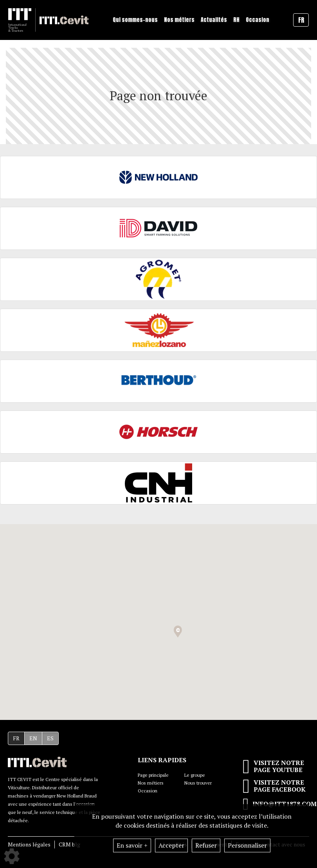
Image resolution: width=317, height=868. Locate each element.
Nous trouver (198, 783)
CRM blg (69, 844)
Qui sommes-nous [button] (135, 20)
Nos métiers (151, 783)
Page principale (153, 775)
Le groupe (195, 775)
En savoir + (132, 845)
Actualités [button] (214, 20)
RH (236, 20)
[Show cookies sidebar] (12, 856)
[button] (178, 632)
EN (33, 738)
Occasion (258, 20)
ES (50, 738)
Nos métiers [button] (179, 20)
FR (16, 738)
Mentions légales (29, 844)
